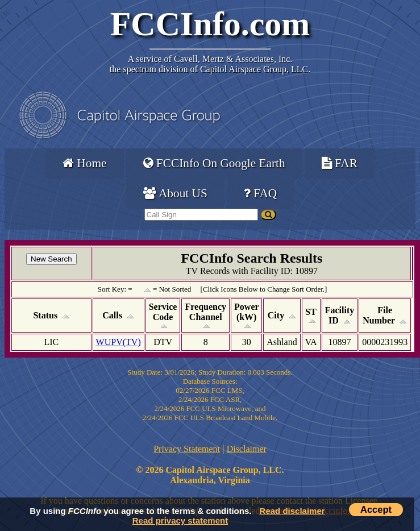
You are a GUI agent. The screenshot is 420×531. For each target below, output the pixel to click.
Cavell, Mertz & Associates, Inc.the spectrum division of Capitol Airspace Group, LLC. (210, 64)
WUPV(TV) (118, 342)
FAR (340, 163)
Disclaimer (247, 449)
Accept (376, 509)
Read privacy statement (180, 520)
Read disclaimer (292, 511)
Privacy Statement (187, 449)
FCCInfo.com (210, 24)
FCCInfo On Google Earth (214, 163)
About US (175, 193)
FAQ (260, 193)
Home (84, 163)
